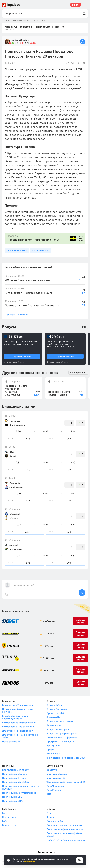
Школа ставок (10, 817)
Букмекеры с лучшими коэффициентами (15, 717)
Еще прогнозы (78, 373)
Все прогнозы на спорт (15, 770)
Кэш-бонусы (54, 725)
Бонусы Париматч (57, 709)
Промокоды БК (55, 713)
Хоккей (36, 20)
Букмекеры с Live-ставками (18, 727)
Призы (50, 750)
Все (84, 327)
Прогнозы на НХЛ (41, 250)
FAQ (4, 821)
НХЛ (44, 20)
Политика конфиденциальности (65, 829)
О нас (50, 813)
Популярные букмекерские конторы (18, 710)
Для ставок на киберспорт (17, 731)
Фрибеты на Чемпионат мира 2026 (66, 758)
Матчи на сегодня (57, 774)
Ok (80, 860)
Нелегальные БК (11, 741)
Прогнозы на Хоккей (17, 250)
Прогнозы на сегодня (14, 774)
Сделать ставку (80, 646)
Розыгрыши (53, 746)
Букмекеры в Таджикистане (18, 705)
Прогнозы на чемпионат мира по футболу (21, 787)
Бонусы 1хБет (54, 705)
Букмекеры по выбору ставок (19, 723)
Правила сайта (55, 821)
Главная (6, 20)
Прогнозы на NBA (12, 801)
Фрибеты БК (53, 717)
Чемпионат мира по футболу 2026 (66, 782)
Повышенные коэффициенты (63, 737)
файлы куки (30, 861)
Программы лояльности (60, 741)
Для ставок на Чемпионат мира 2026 (20, 736)
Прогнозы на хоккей (16, 314)
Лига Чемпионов (56, 786)
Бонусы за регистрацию (60, 721)
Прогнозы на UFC (12, 797)
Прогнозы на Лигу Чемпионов (19, 793)
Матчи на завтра (56, 778)
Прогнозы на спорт (21, 20)
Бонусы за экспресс (58, 729)
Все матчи (52, 770)
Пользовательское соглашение (64, 825)
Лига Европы (54, 790)
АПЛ (49, 794)
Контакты (52, 817)
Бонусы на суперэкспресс (62, 733)
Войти (76, 5)
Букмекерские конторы (16, 611)
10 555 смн (48, 670)
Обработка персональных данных (66, 840)
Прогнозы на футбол (14, 778)
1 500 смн (48, 658)
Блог (5, 813)
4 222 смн (48, 646)
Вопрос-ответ (10, 825)
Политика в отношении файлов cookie (64, 835)
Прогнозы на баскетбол (16, 782)
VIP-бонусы (53, 754)
